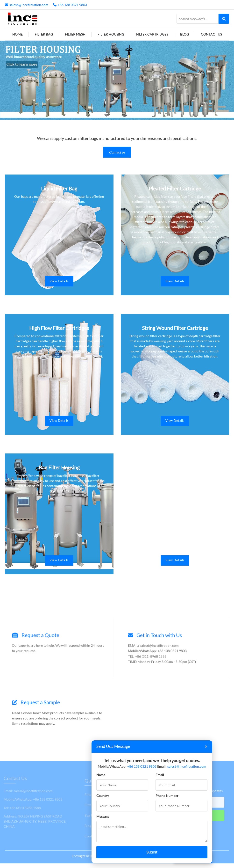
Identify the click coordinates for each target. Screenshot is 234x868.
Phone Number (167, 796)
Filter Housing (111, 34)
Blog (184, 34)
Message (103, 816)
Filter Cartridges (152, 34)
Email (160, 775)
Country (103, 796)
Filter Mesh (75, 34)
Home (18, 34)
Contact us (117, 152)
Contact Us (211, 34)
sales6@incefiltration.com (29, 5)
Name (101, 775)
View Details (59, 280)
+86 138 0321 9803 (72, 5)
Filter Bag (44, 34)
